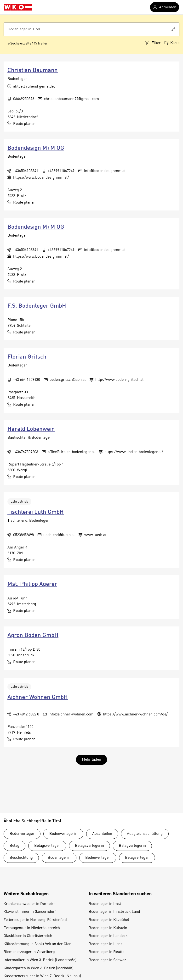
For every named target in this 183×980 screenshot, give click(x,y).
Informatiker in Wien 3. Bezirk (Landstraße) (40, 960)
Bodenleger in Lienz (105, 944)
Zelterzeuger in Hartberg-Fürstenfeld (35, 920)
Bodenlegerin (59, 858)
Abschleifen (102, 834)
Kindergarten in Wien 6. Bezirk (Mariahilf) (39, 968)
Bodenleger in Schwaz (107, 960)
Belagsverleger (47, 846)
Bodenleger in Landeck (108, 936)
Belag (14, 846)
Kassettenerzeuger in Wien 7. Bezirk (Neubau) (42, 976)
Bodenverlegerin (63, 834)
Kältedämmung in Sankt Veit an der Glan (37, 944)
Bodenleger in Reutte (106, 952)
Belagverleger (137, 858)
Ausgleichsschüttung (145, 834)
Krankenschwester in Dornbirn (30, 904)
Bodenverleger (22, 834)
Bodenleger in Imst (105, 904)
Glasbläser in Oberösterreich (28, 936)
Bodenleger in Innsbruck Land (114, 912)
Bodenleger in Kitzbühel (109, 920)
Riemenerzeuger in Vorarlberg (29, 952)
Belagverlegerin (132, 846)
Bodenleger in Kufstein (108, 928)
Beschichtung (21, 858)
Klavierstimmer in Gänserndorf (30, 912)
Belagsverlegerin (89, 846)
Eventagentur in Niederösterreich (32, 928)
